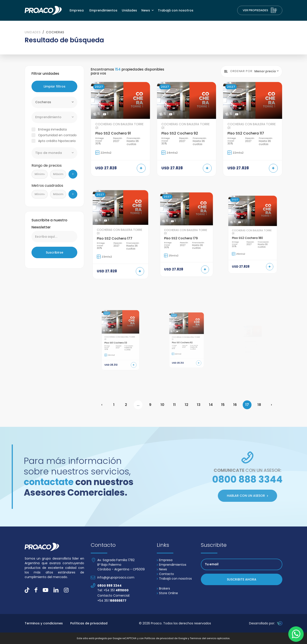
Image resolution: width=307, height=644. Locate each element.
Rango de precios (47, 165)
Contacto (165, 573)
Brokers (163, 588)
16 (235, 404)
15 (223, 404)
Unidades (129, 10)
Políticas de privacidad (89, 623)
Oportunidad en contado (57, 135)
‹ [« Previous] (102, 404)
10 (162, 404)
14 (211, 404)
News (146, 10)
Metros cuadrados (47, 185)
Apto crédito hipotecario (57, 140)
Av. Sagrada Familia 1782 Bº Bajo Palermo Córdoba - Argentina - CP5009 (121, 564)
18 (259, 404)
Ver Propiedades (260, 10)
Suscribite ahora (242, 579)
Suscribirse (55, 252)
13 (199, 404)
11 (174, 404)
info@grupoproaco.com (116, 577)
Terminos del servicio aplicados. (210, 638)
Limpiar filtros (55, 86)
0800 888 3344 (109, 585)
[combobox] (54, 102)
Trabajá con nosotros (176, 10)
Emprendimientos (103, 10)
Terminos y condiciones (44, 623)
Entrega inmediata (52, 129)
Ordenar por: (239, 71)
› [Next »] (271, 404)
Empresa (77, 10)
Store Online (167, 593)
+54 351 (112, 600)
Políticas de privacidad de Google (166, 638)
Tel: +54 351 (113, 590)
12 (187, 404)
